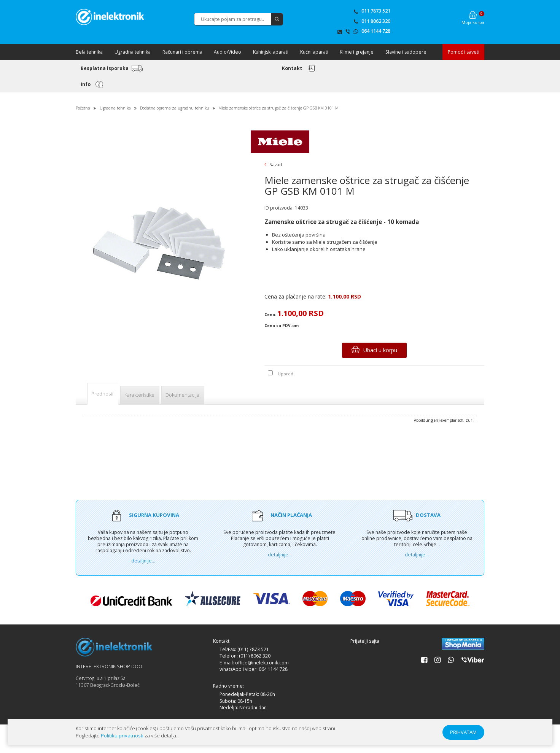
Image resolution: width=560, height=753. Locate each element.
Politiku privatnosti (122, 736)
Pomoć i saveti (464, 52)
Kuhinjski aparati (271, 52)
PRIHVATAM (463, 732)
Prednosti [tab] (102, 394)
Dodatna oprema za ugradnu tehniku (175, 108)
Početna (83, 108)
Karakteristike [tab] (139, 395)
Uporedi (286, 374)
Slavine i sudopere (406, 52)
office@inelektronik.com (262, 663)
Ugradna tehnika (133, 52)
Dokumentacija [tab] (182, 395)
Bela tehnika (89, 52)
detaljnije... (143, 561)
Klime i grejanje (357, 52)
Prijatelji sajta (365, 641)
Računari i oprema (182, 52)
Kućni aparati (314, 52)
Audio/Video (228, 52)
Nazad (273, 164)
